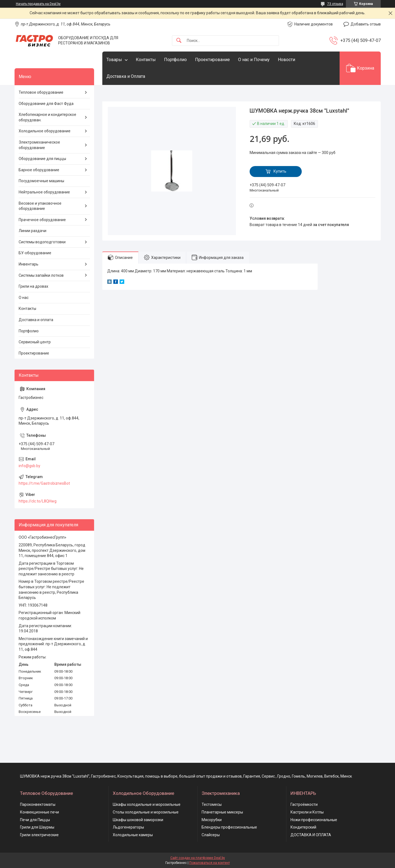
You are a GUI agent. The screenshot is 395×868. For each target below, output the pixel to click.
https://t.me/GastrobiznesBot (44, 483)
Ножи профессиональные (314, 820)
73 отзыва (335, 4)
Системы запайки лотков (41, 275)
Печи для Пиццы (35, 820)
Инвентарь (29, 264)
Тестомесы (212, 804)
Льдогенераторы (128, 827)
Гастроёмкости (304, 804)
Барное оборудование (39, 170)
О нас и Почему (254, 60)
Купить (280, 171)
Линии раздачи (33, 231)
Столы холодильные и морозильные (146, 812)
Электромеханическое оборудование (39, 145)
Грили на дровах (33, 286)
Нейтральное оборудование (44, 192)
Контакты (146, 60)
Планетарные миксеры (222, 812)
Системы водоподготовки (42, 242)
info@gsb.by (29, 466)
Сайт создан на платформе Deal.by (198, 858)
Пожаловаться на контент (210, 863)
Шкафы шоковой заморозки (138, 820)
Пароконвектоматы (38, 804)
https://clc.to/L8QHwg (38, 501)
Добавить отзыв (366, 24)
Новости (287, 60)
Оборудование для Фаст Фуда (46, 104)
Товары (114, 60)
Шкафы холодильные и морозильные (147, 804)
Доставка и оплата (36, 320)
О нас (24, 298)
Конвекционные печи (39, 812)
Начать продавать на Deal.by (38, 4)
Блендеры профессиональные (229, 827)
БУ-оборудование (35, 253)
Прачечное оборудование (42, 220)
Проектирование (212, 60)
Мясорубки (212, 820)
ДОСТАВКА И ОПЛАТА (311, 835)
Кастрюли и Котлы (307, 812)
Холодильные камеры (133, 835)
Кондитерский (303, 827)
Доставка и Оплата (126, 76)
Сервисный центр (35, 342)
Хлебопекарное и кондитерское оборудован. (47, 117)
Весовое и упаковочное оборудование (40, 206)
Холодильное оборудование (45, 131)
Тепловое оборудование (41, 92)
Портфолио (175, 60)
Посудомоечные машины (41, 181)
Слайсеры (211, 835)
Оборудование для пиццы (42, 159)
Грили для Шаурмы (37, 827)
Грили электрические (39, 835)
